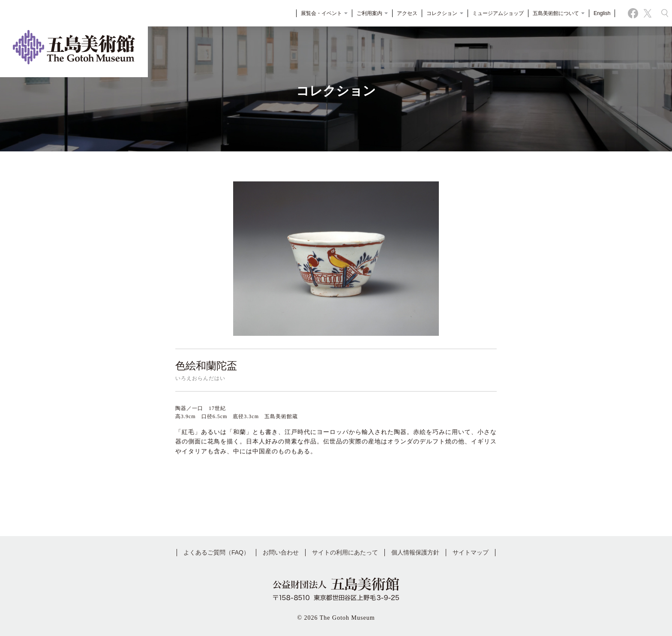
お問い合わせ (281, 552)
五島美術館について (556, 15)
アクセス (405, 15)
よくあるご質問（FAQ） (216, 552)
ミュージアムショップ (495, 15)
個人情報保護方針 (415, 552)
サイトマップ (471, 552)
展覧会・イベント (321, 15)
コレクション (442, 15)
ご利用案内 (370, 15)
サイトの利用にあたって (345, 552)
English (599, 15)
